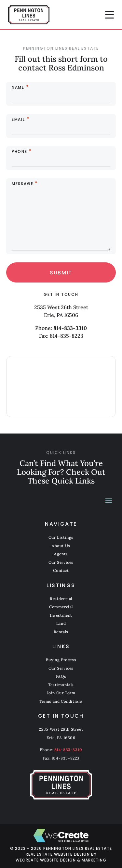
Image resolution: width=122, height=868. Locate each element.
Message (23, 184)
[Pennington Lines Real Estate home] (29, 15)
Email (18, 120)
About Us (61, 546)
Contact (61, 570)
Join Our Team (61, 693)
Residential (61, 599)
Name (18, 87)
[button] (109, 15)
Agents (61, 554)
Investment (61, 615)
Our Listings (61, 537)
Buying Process (61, 660)
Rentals (61, 632)
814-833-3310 (70, 328)
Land (61, 623)
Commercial (61, 607)
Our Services (61, 562)
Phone (20, 152)
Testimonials (61, 685)
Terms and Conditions (61, 701)
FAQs (61, 676)
